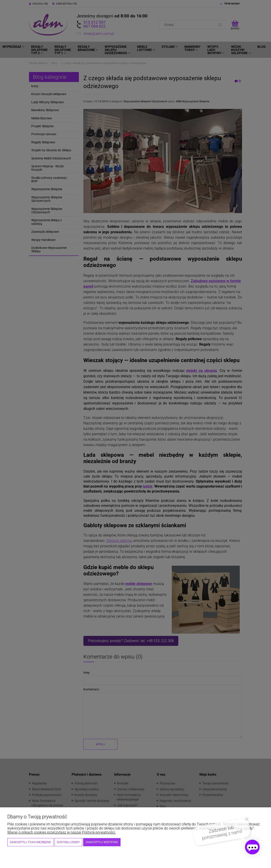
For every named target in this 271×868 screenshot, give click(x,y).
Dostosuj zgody (68, 842)
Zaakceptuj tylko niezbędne (30, 842)
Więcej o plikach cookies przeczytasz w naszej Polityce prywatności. (62, 832)
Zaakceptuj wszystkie (102, 842)
